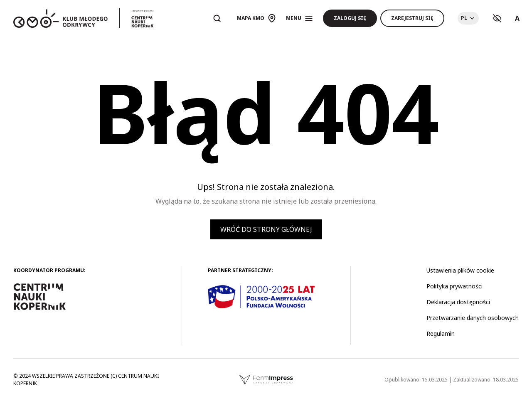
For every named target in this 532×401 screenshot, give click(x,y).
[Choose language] (468, 18)
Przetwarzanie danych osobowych (473, 318)
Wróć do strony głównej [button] (266, 229)
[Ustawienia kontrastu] (497, 18)
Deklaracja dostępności (458, 302)
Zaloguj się (350, 18)
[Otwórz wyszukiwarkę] (217, 18)
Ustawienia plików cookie (460, 270)
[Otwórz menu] (299, 18)
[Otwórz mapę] (256, 18)
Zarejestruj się (412, 18)
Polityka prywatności (454, 286)
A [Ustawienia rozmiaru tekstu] (517, 18)
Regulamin (441, 333)
